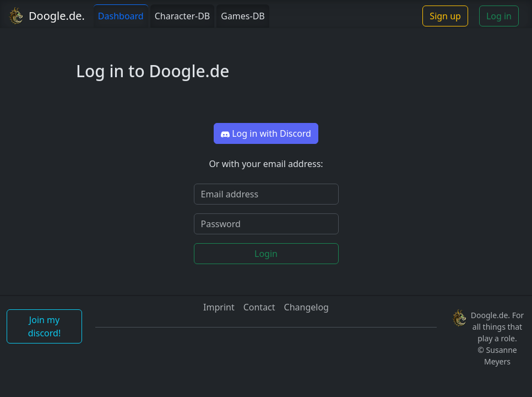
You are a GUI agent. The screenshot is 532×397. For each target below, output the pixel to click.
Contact (259, 307)
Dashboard (121, 16)
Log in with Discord (266, 133)
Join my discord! (44, 326)
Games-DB (243, 16)
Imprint (219, 307)
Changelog (306, 307)
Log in (499, 16)
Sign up (445, 16)
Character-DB (183, 16)
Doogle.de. (57, 16)
